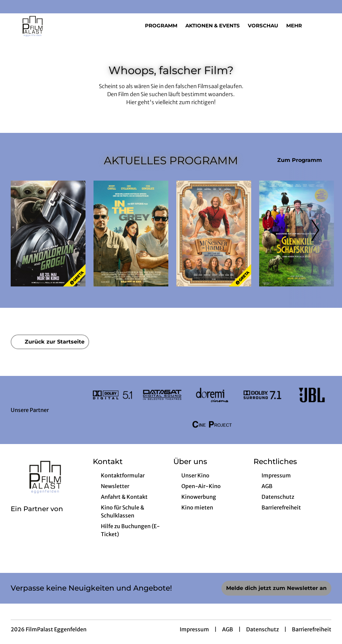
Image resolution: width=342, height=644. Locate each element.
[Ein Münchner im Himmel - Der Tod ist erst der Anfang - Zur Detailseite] (214, 234)
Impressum (194, 629)
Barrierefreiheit (312, 629)
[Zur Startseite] (57, 25)
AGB (228, 629)
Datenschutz (263, 629)
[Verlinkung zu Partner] (112, 395)
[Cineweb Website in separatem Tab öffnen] (37, 517)
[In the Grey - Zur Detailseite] (131, 234)
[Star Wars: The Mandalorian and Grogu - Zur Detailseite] (48, 234)
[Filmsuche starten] (325, 25)
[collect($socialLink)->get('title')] (12, 7)
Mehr (298, 26)
